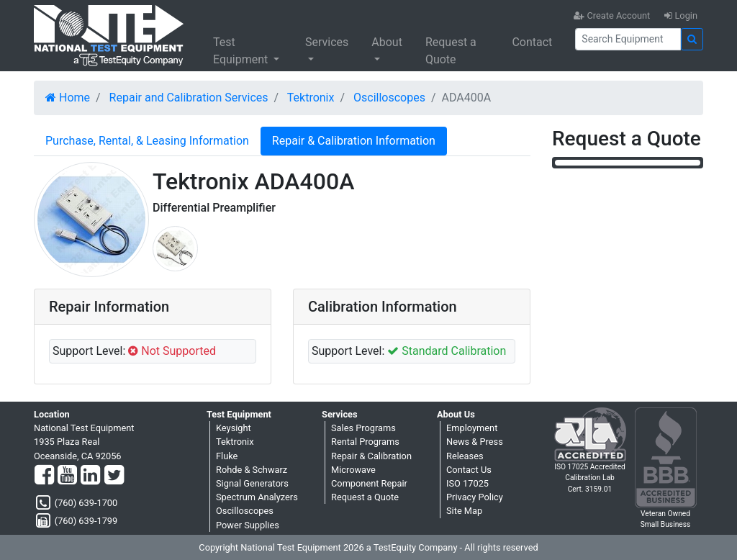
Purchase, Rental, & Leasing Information (147, 141)
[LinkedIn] (90, 476)
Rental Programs (365, 442)
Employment (472, 428)
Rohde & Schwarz (252, 470)
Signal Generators (252, 483)
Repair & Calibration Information (354, 141)
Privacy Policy (475, 497)
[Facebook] (44, 476)
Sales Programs (363, 428)
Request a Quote (451, 51)
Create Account (612, 15)
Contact (532, 42)
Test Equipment (242, 51)
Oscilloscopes (389, 98)
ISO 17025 (467, 483)
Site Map (464, 511)
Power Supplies (248, 525)
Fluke (227, 456)
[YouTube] (67, 476)
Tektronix (311, 98)
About (387, 42)
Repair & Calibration (371, 456)
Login (681, 15)
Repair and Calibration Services (189, 98)
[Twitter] (114, 476)
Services (327, 42)
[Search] (628, 39)
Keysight (234, 428)
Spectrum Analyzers (257, 497)
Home (68, 98)
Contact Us (469, 470)
